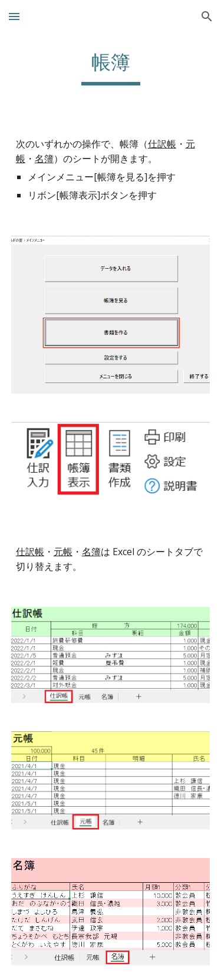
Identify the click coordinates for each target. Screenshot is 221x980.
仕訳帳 (162, 144)
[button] (14, 16)
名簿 (44, 159)
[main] (111, 68)
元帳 (63, 552)
